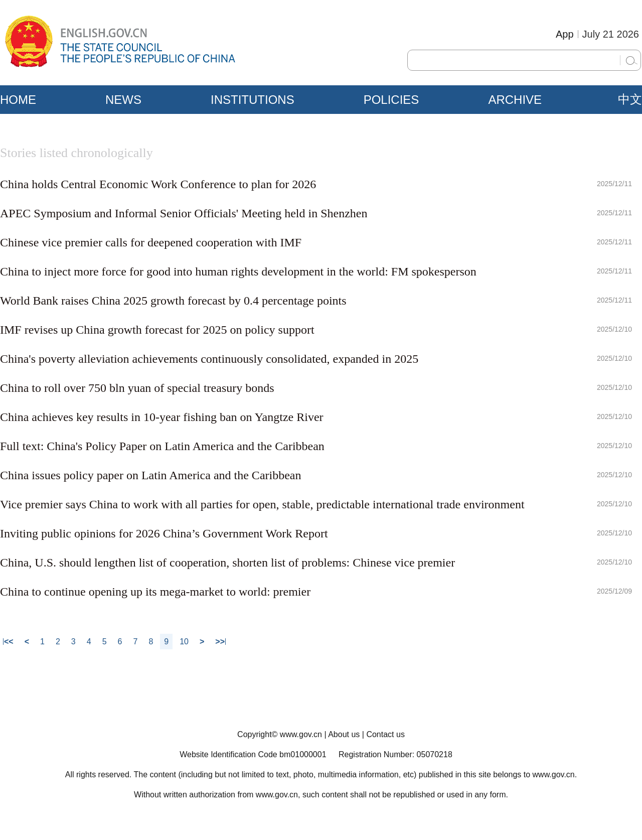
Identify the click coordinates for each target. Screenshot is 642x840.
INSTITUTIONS (253, 100)
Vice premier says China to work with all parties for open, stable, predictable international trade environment (262, 504)
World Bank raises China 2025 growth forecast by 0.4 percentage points (173, 301)
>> (220, 642)
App (565, 34)
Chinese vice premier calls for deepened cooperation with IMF (151, 242)
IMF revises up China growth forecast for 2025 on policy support (157, 330)
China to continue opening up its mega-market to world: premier (155, 592)
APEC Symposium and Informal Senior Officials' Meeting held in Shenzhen (184, 213)
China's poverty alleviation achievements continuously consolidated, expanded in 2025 (209, 359)
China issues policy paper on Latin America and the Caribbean (151, 475)
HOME (18, 100)
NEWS (123, 100)
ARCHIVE (515, 100)
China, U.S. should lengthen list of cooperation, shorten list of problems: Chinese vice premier (227, 563)
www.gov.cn (301, 734)
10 (184, 642)
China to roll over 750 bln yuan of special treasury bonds (137, 388)
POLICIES (391, 100)
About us (344, 734)
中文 (630, 99)
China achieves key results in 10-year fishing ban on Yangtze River (162, 417)
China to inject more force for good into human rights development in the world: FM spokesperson (238, 271)
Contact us (385, 734)
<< (9, 642)
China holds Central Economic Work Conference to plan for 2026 (158, 184)
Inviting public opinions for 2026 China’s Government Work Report (164, 533)
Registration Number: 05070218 (395, 754)
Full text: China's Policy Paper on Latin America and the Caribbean (162, 446)
